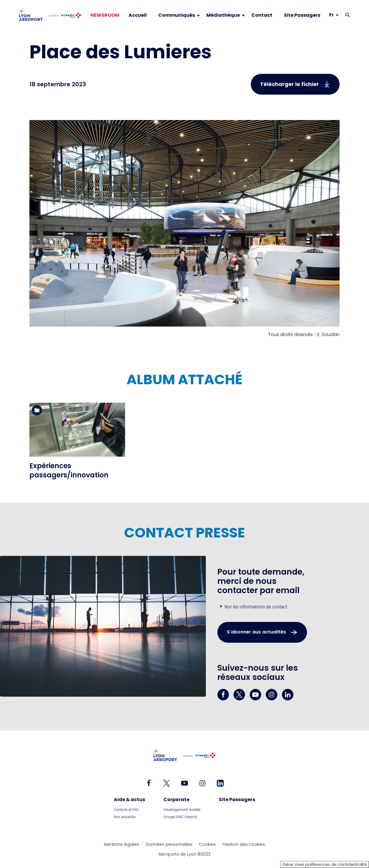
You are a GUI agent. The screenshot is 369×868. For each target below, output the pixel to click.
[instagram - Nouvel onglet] (272, 695)
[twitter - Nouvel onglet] (239, 695)
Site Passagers (237, 799)
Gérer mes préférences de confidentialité (325, 865)
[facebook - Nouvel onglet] (223, 695)
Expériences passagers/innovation (69, 470)
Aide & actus (129, 799)
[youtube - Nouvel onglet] (255, 695)
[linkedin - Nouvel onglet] (288, 695)
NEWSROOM (105, 15)
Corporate (176, 799)
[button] (348, 15)
